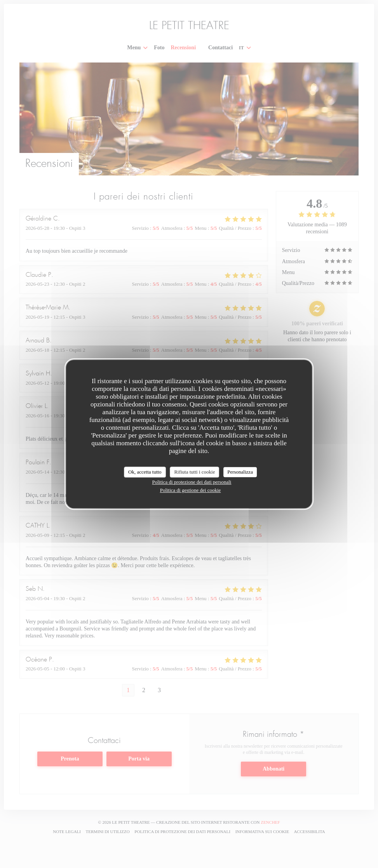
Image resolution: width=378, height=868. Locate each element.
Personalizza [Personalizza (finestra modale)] (240, 472)
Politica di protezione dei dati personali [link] (192, 482)
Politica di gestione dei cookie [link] (191, 490)
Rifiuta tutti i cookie (194, 472)
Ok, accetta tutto (145, 472)
